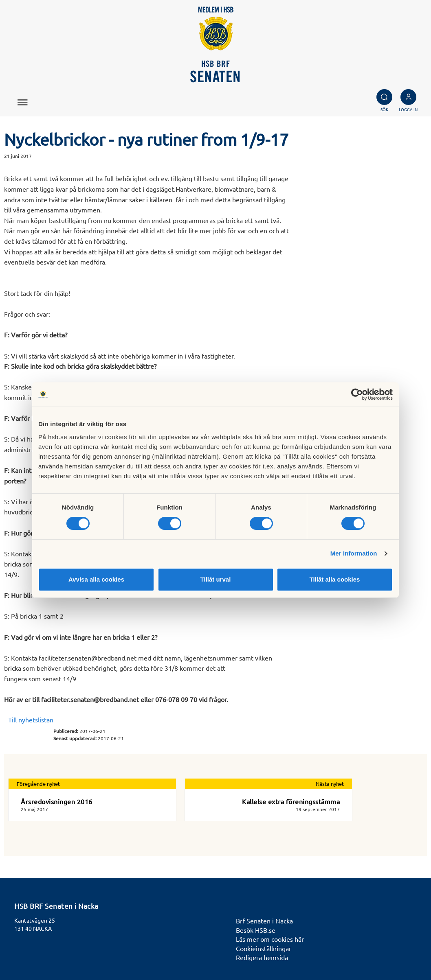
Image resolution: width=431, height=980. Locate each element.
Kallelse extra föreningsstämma (291, 801)
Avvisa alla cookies (96, 579)
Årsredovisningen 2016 (57, 801)
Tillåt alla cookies (335, 579)
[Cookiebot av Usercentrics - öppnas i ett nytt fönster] (357, 394)
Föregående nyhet (38, 784)
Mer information (354, 553)
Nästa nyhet (330, 784)
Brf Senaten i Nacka (264, 921)
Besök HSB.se (256, 930)
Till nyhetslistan (31, 720)
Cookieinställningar (264, 948)
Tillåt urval (216, 579)
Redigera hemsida (262, 957)
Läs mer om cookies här (270, 939)
